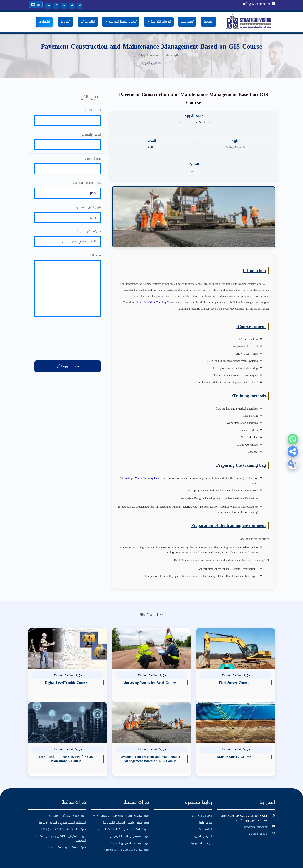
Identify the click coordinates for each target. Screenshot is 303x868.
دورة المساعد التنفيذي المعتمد (130, 820)
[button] (293, 452)
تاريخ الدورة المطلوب (88, 211)
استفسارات (205, 806)
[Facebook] (78, 6)
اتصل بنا (65, 22)
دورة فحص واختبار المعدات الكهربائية (126, 800)
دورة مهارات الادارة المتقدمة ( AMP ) (62, 806)
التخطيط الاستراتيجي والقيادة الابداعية (62, 800)
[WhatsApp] (293, 439)
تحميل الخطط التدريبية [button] (122, 22)
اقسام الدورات (149, 55)
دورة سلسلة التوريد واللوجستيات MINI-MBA (121, 793)
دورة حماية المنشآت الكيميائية (67, 793)
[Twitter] (70, 6)
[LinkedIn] (62, 6)
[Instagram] (55, 6)
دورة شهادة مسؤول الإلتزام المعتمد (126, 827)
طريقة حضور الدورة (89, 236)
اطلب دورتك (88, 22)
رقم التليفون (93, 161)
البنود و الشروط (202, 813)
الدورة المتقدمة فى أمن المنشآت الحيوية (124, 806)
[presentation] (68, 347)
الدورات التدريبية (202, 793)
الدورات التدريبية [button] (160, 22)
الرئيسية (208, 22)
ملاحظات (95, 261)
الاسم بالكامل (92, 110)
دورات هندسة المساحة (194, 122)
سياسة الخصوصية (201, 820)
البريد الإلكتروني (91, 135)
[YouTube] (47, 6)
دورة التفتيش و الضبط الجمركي (129, 813)
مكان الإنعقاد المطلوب (87, 186)
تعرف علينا (187, 22)
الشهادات (44, 22)
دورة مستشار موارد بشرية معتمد (66, 824)
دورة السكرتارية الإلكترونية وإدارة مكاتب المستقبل (61, 815)
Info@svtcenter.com (257, 4)
